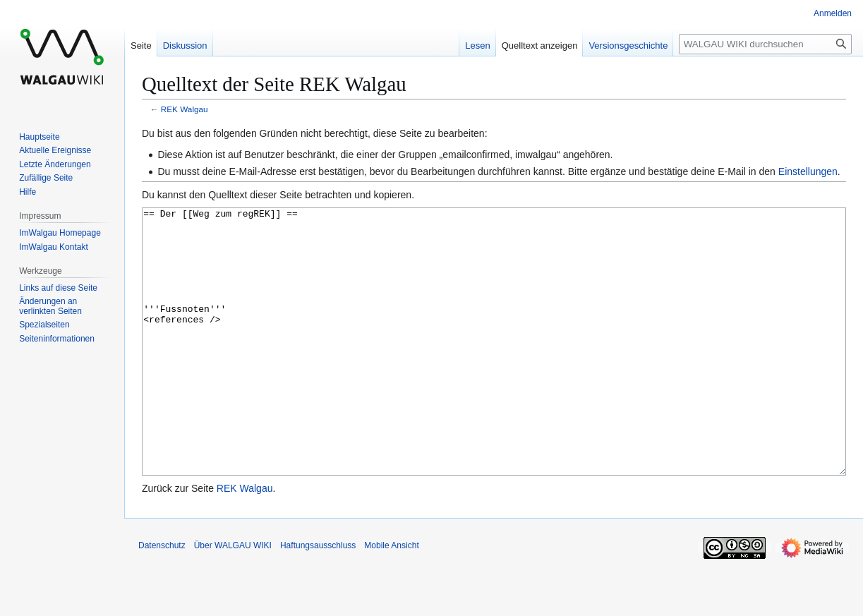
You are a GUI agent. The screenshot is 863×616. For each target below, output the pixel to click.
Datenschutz (162, 598)
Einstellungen (808, 171)
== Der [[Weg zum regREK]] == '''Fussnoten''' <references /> (494, 368)
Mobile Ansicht (391, 598)
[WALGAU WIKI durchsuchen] (765, 44)
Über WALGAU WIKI (233, 598)
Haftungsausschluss (318, 598)
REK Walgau (185, 109)
